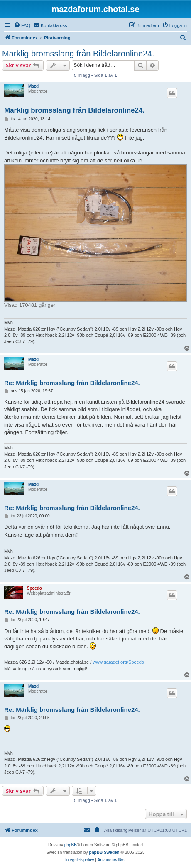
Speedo (34, 588)
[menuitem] (22, 25)
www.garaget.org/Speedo (118, 662)
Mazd (33, 86)
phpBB (71, 845)
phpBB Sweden (104, 852)
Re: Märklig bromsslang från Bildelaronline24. (72, 383)
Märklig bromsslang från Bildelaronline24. (78, 54)
